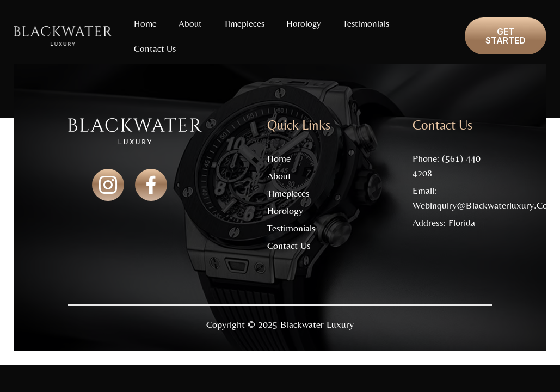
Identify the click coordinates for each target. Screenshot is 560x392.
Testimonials (366, 23)
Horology (304, 23)
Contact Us (155, 48)
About (190, 23)
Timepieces (244, 23)
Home (145, 23)
